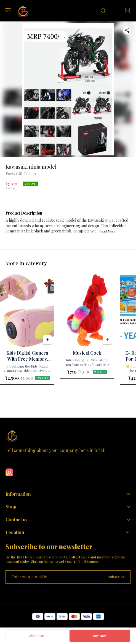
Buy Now (100, 635)
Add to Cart (36, 635)
